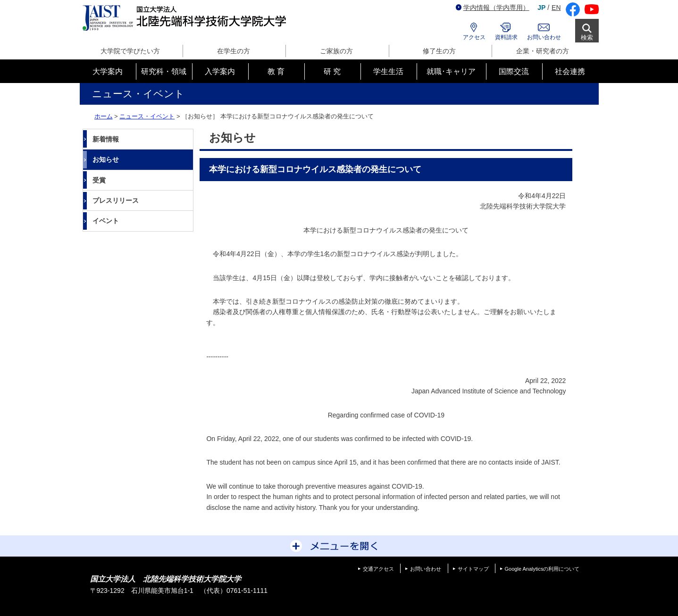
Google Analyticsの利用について (542, 569)
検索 (587, 37)
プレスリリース (116, 200)
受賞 (99, 180)
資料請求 (506, 37)
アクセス (474, 37)
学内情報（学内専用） (493, 8)
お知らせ (106, 159)
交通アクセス (378, 569)
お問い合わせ (544, 37)
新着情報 (106, 139)
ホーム (104, 116)
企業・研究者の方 (543, 51)
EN (556, 8)
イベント (106, 221)
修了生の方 (439, 51)
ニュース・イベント (147, 116)
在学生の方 (234, 51)
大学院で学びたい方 (130, 51)
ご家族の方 (336, 51)
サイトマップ (473, 569)
